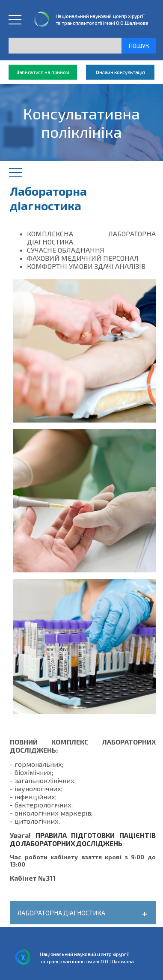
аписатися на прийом (43, 72)
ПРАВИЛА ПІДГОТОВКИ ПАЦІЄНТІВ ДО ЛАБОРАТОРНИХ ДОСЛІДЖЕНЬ (83, 839)
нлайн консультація (120, 72)
